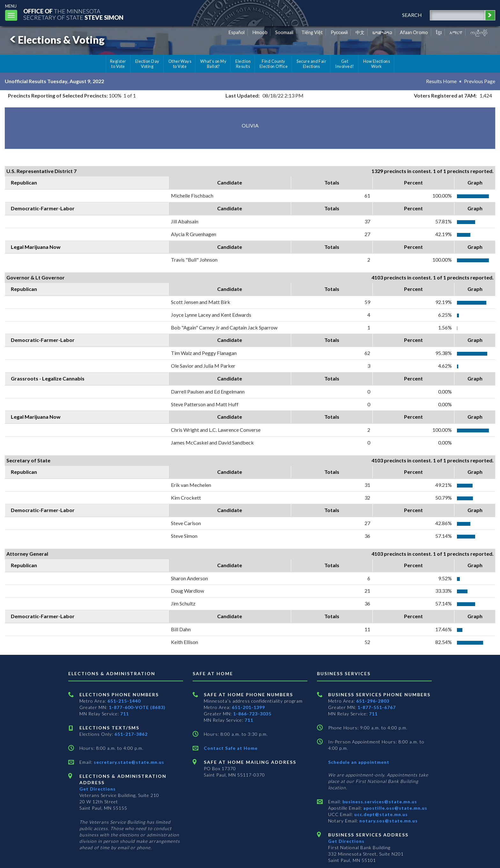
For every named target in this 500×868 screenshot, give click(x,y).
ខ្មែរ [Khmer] (439, 32)
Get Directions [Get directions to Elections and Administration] (98, 789)
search (412, 15)
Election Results (243, 64)
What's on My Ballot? (213, 64)
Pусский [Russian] (339, 32)
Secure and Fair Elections (311, 64)
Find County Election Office (274, 64)
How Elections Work (377, 64)
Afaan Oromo (414, 32)
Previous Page (480, 81)
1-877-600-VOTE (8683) (137, 707)
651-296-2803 (373, 701)
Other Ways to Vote (180, 64)
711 (125, 714)
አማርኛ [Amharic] (456, 32)
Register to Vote (118, 64)
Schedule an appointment (359, 762)
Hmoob (260, 32)
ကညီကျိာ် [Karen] (479, 32)
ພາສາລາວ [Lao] (382, 32)
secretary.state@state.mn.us (128, 762)
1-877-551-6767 (377, 707)
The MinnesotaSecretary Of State (73, 14)
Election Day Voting (147, 64)
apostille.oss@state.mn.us (395, 808)
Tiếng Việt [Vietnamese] (312, 32)
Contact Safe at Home (231, 748)
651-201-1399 (248, 707)
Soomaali (284, 32)
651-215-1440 (124, 701)
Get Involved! (345, 64)
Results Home (441, 81)
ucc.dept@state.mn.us (380, 814)
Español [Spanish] (237, 32)
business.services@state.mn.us (379, 802)
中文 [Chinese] (360, 32)
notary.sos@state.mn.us (388, 821)
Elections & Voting (56, 40)
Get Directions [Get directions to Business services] (346, 841)
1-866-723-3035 (252, 714)
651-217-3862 (131, 734)
